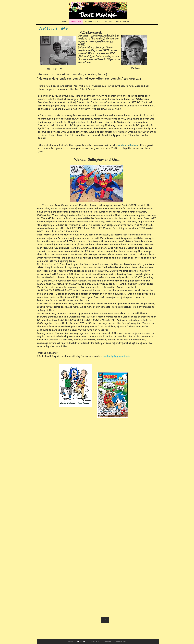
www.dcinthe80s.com (127, 145)
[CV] (105, 620)
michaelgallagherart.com (117, 356)
